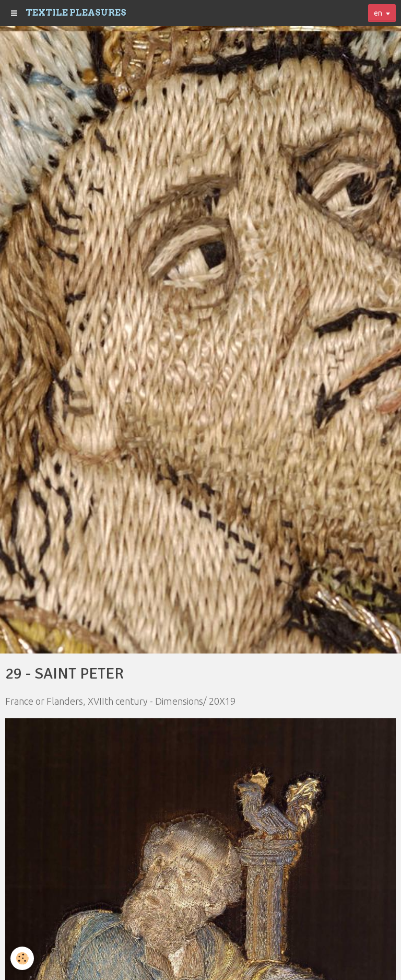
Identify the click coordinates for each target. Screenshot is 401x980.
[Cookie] (22, 958)
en (378, 13)
